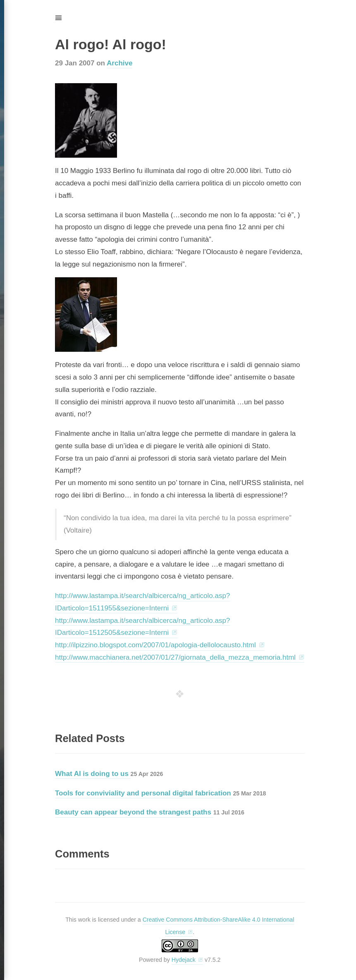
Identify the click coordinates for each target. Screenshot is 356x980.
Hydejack (184, 960)
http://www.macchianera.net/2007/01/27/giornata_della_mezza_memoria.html (175, 657)
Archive (119, 63)
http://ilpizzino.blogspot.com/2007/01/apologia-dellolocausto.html (155, 645)
